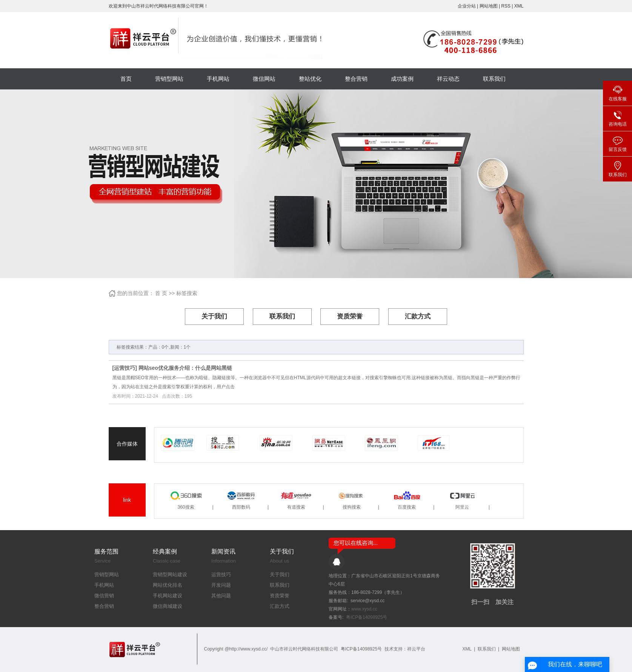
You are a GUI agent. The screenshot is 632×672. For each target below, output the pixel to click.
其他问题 (221, 596)
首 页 (161, 293)
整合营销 (356, 79)
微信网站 (264, 79)
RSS (506, 6)
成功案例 (402, 79)
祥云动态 (448, 79)
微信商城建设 (168, 606)
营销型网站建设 (170, 574)
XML (519, 6)
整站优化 (310, 79)
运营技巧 (125, 368)
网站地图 (489, 6)
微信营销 (104, 596)
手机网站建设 (168, 596)
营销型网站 (169, 79)
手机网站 (218, 79)
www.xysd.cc (364, 609)
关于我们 (214, 316)
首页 (126, 79)
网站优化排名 (168, 585)
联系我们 (494, 79)
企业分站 (467, 6)
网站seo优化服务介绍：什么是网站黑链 (185, 368)
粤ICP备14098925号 (367, 617)
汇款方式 (418, 316)
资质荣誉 (350, 316)
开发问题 (221, 585)
